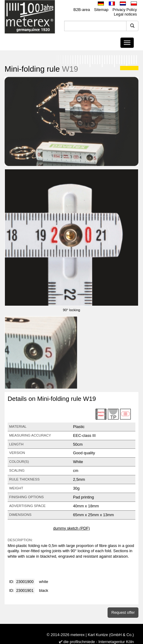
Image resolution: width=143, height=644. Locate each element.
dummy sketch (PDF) (71, 528)
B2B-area (82, 10)
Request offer (123, 612)
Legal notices (125, 14)
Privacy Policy (125, 10)
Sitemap (101, 10)
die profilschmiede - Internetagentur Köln (99, 642)
